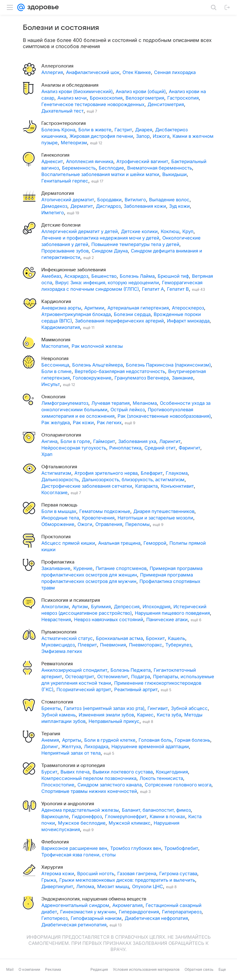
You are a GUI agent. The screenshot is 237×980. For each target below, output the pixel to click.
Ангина (49, 441)
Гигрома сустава (178, 873)
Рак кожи (83, 422)
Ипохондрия (156, 607)
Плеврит (87, 645)
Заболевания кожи (145, 206)
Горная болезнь (192, 740)
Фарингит (189, 448)
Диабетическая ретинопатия (74, 925)
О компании (29, 969)
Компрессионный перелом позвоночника (89, 778)
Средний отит (160, 448)
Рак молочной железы (97, 346)
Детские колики (139, 231)
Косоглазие (54, 492)
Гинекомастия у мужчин (88, 912)
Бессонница (55, 365)
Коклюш (170, 231)
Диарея (144, 130)
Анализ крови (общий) (141, 91)
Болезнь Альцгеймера (98, 365)
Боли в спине (56, 371)
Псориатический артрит (84, 689)
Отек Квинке (137, 72)
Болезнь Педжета (131, 670)
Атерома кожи (58, 873)
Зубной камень (58, 715)
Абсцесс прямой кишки (68, 543)
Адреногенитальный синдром (75, 905)
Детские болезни (61, 225)
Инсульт (51, 384)
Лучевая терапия (110, 403)
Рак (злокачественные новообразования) (164, 416)
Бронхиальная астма (119, 638)
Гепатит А (153, 289)
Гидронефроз (87, 816)
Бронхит (155, 638)
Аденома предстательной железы (80, 810)
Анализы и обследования (70, 85)
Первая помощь (59, 505)
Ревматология (57, 664)
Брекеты (51, 708)
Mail (10, 969)
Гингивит (158, 708)
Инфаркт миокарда (188, 321)
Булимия (101, 607)
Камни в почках (167, 816)
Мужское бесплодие (82, 823)
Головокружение (92, 378)
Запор (143, 136)
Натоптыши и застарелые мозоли (155, 518)
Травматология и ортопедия (73, 765)
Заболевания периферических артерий (119, 321)
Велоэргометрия (145, 98)
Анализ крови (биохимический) (77, 91)
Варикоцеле (55, 816)
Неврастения (56, 619)
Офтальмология (59, 467)
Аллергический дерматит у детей (80, 231)
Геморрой (155, 543)
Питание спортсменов (121, 568)
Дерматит (82, 206)
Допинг (50, 746)
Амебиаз (51, 276)
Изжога (161, 136)
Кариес (145, 715)
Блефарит (152, 473)
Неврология (55, 359)
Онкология (53, 397)
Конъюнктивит (177, 486)
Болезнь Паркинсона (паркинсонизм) (168, 365)
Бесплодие (111, 168)
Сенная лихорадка (175, 72)
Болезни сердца (132, 314)
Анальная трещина (119, 543)
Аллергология (57, 66)
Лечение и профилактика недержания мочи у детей (100, 238)
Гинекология (55, 155)
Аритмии (94, 308)
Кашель (177, 638)
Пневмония (113, 645)
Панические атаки (167, 619)
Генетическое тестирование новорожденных (93, 104)
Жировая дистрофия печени (101, 136)
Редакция (99, 969)
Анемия (50, 740)
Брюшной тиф (173, 276)
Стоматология (57, 702)
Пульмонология (59, 632)
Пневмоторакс (146, 645)
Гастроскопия (183, 98)
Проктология (56, 537)
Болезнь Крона (58, 130)
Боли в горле (75, 441)
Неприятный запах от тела (71, 753)
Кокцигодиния (172, 772)
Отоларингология (61, 435)
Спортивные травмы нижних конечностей (89, 791)
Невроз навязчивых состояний (109, 619)
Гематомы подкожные (105, 511)
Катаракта (146, 486)
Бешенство (104, 276)
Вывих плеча (75, 772)
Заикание (183, 378)
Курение (83, 568)
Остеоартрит (80, 677)
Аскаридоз (76, 276)
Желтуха (71, 746)
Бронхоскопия (106, 98)
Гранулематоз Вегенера (142, 378)
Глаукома (177, 473)
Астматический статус (67, 638)
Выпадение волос (169, 200)
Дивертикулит (57, 886)
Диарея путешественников (164, 511)
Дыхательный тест (62, 111)
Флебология (55, 842)
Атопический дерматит (68, 200)
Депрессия (127, 607)
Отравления (109, 524)
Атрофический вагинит (142, 161)
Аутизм (80, 607)
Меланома (145, 403)
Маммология (56, 340)
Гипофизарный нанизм (96, 918)
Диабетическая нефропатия (156, 918)
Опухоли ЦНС (148, 886)
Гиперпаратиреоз (182, 912)
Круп (188, 231)
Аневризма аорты (61, 308)
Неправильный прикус (114, 721)
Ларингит (170, 441)
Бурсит (49, 772)
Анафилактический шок (93, 72)
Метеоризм (74, 143)
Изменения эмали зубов (106, 715)
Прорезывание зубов (65, 251)
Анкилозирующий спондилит (74, 670)
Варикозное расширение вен (74, 848)
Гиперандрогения (139, 912)
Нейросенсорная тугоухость (74, 448)
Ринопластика (125, 448)
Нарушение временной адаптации (150, 746)
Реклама (53, 969)
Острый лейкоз (128, 410)
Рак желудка (56, 422)
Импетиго (53, 213)
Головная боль (155, 740)
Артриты (72, 740)
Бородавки (109, 200)
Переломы (137, 524)
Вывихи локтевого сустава (123, 772)
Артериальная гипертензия (138, 308)
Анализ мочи (72, 98)
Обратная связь (199, 969)
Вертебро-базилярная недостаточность (120, 371)
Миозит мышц (113, 886)
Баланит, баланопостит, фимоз (156, 810)
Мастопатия (55, 346)
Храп (47, 454)
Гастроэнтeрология (64, 123)
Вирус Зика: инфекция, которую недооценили (107, 283)
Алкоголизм (55, 607)
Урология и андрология (68, 804)
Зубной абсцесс (189, 708)
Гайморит (104, 441)
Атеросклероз (188, 308)
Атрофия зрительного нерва (106, 473)
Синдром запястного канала (110, 785)
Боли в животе (95, 130)
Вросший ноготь (96, 873)
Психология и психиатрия (71, 600)
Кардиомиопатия (61, 327)
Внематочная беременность (160, 168)
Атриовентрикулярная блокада (76, 314)
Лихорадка (96, 746)
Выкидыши (175, 174)
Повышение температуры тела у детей (135, 244)
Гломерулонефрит (126, 816)
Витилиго (135, 200)
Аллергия (52, 72)
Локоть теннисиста (161, 778)
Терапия (51, 734)
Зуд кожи (179, 206)
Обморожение (58, 524)
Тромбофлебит (181, 848)
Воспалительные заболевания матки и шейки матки (100, 174)
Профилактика (58, 562)
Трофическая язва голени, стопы (79, 855)
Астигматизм (56, 473)
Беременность (79, 168)
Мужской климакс (130, 823)
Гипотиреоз (54, 918)
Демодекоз (54, 206)
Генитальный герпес (65, 181)
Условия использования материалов (146, 969)
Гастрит (123, 130)
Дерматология (58, 193)
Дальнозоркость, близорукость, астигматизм (133, 480)
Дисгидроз (108, 206)
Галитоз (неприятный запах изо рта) (104, 708)
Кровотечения (98, 518)
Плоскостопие (58, 785)
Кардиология (56, 301)
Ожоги (85, 524)
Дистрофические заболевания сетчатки (87, 486)
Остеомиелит (113, 677)
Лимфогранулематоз (65, 403)
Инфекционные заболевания (74, 270)
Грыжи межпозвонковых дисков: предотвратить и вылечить (127, 880)
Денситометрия (166, 104)
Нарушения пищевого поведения (172, 613)
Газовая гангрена (137, 873)
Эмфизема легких (62, 651)
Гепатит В (178, 289)
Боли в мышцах (59, 511)
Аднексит (52, 161)
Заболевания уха (137, 441)
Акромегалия (127, 905)
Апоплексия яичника (90, 161)
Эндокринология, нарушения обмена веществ (94, 899)
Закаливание (56, 568)
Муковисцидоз (58, 645)
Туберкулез (178, 645)
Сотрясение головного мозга (178, 785)
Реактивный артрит (136, 689)
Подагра (141, 677)
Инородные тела (60, 518)
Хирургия (52, 867)
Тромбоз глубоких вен (136, 848)
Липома (85, 886)
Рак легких (109, 422)
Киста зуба (169, 715)
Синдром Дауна (110, 251)
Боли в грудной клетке (110, 740)
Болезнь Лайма (137, 276)
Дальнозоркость (60, 480)
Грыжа (49, 880)
